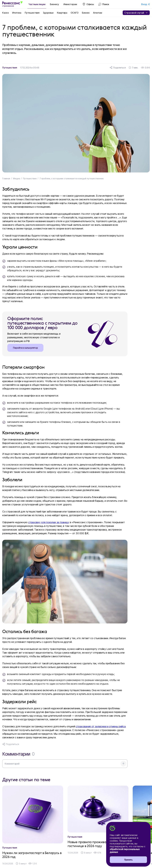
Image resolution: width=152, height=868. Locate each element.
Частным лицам (37, 4)
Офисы (90, 4)
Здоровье (48, 13)
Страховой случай (136, 13)
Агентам (98, 13)
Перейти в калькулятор (25, 348)
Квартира (62, 13)
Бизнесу (54, 4)
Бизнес (86, 13)
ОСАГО (75, 13)
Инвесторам (70, 4)
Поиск (106, 4)
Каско (5, 13)
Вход (144, 4)
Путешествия (32, 13)
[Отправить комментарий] (123, 764)
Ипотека (17, 13)
